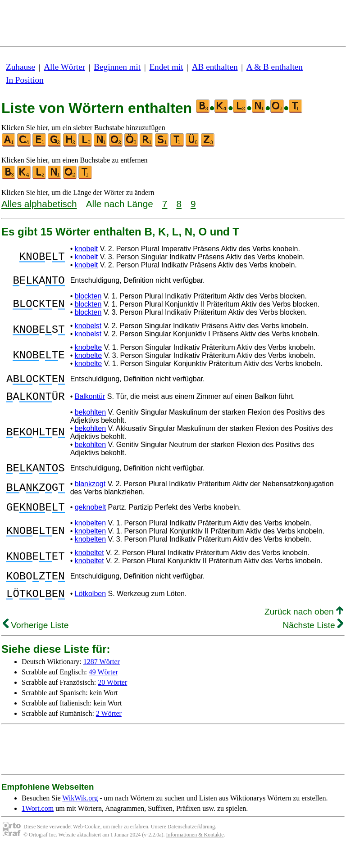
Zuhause (20, 67)
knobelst (88, 328)
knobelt (86, 249)
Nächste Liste (313, 644)
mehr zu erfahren (130, 845)
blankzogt (90, 495)
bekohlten (90, 420)
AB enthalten (215, 67)
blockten (88, 299)
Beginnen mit (117, 67)
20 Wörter (112, 701)
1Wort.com (38, 827)
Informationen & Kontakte (195, 854)
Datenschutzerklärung (191, 845)
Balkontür (90, 403)
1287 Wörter (102, 680)
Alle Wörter (64, 67)
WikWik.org (80, 817)
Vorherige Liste (36, 644)
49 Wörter (103, 691)
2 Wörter (109, 732)
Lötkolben (90, 611)
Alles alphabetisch (39, 204)
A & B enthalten (275, 67)
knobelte (89, 350)
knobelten (90, 536)
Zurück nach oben (304, 631)
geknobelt (90, 519)
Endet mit (166, 67)
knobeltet (89, 566)
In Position (25, 80)
